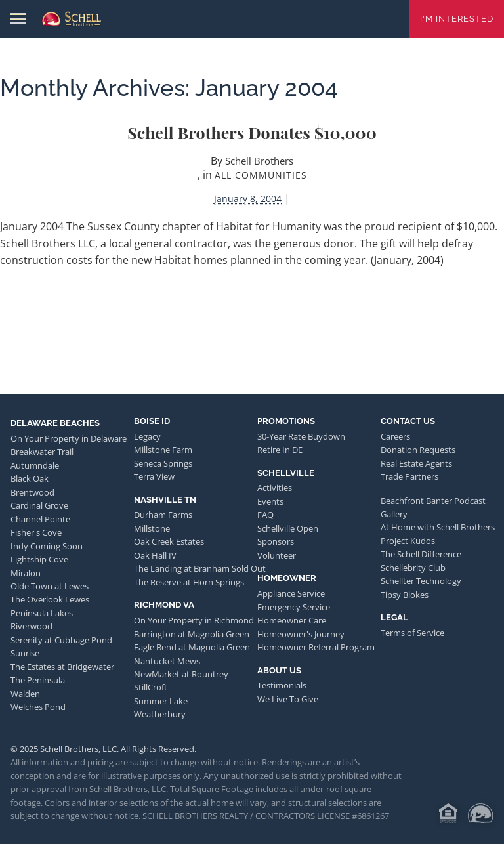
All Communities (261, 175)
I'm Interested (457, 19)
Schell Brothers (259, 161)
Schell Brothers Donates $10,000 (252, 132)
